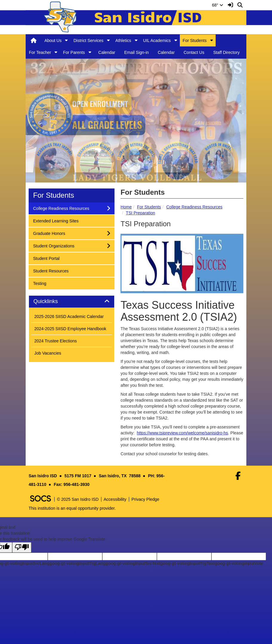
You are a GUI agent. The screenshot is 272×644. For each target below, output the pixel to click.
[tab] (72, 302)
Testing (41, 283)
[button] (66, 40)
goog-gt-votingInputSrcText (133, 563)
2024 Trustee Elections (55, 341)
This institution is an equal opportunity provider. (72, 508)
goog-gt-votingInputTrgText (187, 563)
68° (218, 5)
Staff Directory (226, 52)
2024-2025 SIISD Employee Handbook (70, 329)
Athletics (123, 40)
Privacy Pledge (145, 499)
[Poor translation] (22, 547)
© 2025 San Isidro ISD (78, 499)
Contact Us (194, 52)
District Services (88, 40)
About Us (53, 40)
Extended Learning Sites (56, 220)
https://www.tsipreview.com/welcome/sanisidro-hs (183, 433)
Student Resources (51, 270)
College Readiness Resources (194, 207)
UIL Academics (157, 40)
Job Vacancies (48, 353)
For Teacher (40, 52)
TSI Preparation (140, 213)
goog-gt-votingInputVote (239, 563)
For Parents (74, 52)
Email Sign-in (136, 52)
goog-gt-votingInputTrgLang (78, 563)
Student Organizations (54, 245)
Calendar (107, 52)
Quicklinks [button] (52, 301)
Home (126, 207)
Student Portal (46, 258)
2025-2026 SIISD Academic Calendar (69, 316)
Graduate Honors (49, 233)
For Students (195, 40)
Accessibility (115, 499)
